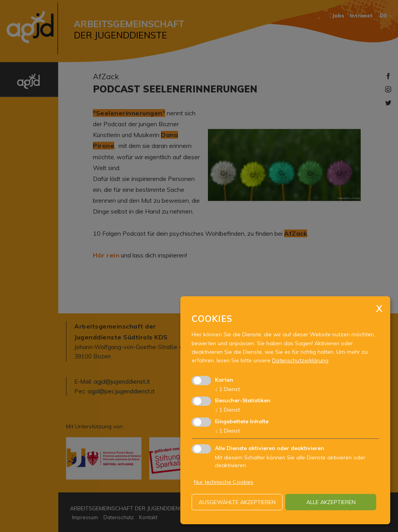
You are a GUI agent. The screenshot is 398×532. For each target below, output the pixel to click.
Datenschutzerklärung (300, 360)
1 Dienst (227, 389)
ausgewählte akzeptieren (237, 502)
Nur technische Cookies (224, 482)
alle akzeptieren (331, 502)
